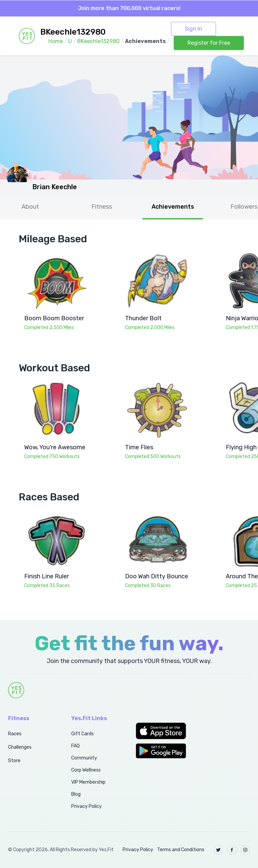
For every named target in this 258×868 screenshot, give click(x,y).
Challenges (20, 747)
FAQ (75, 746)
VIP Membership (88, 782)
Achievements (173, 207)
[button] (161, 731)
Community (84, 758)
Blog (76, 794)
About (30, 207)
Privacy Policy (87, 806)
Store (14, 761)
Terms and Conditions (181, 850)
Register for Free (209, 43)
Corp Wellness (86, 770)
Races (15, 734)
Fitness (102, 207)
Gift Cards (82, 734)
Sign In (193, 29)
